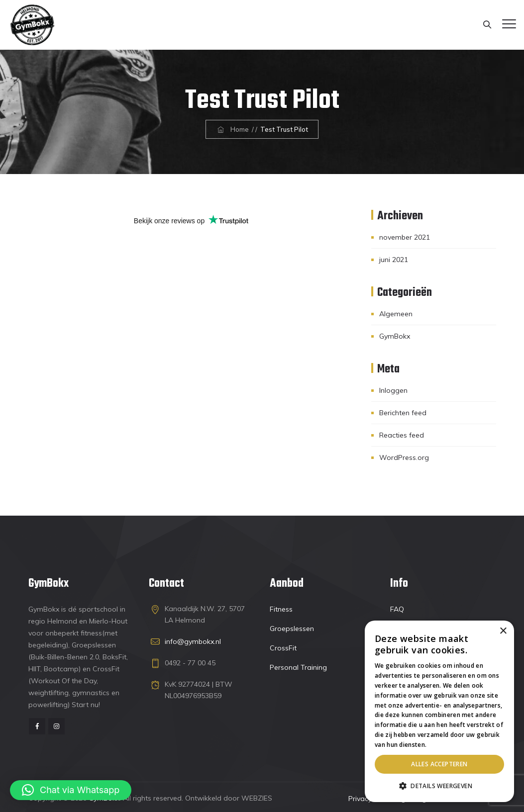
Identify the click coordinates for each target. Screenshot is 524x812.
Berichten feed (403, 413)
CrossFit (283, 648)
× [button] (503, 631)
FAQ (397, 609)
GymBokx (395, 336)
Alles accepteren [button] (439, 764)
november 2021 (405, 237)
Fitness (281, 609)
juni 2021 (394, 260)
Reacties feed (402, 435)
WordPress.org (404, 457)
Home (232, 129)
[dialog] (439, 711)
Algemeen (396, 314)
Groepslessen (292, 629)
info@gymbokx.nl (193, 641)
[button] (71, 790)
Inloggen (393, 390)
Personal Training (298, 667)
